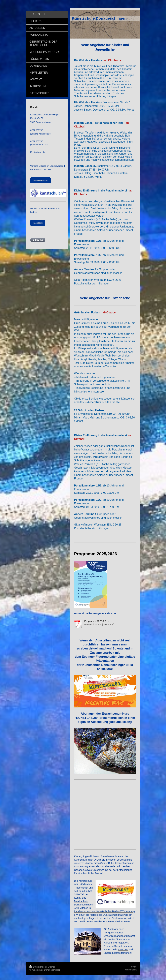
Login (134, 967)
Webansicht (131, 970)
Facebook (38, 223)
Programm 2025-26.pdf (97, 621)
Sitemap (52, 967)
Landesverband (40, 180)
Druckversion (38, 967)
